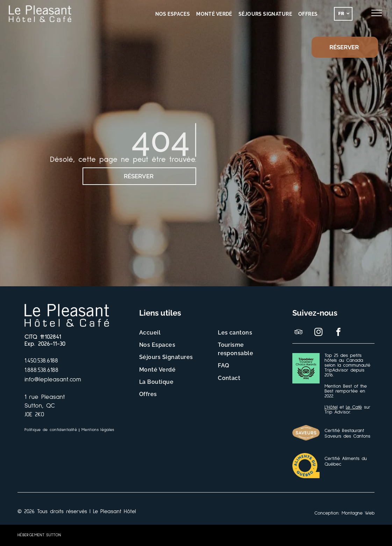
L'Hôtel (331, 407)
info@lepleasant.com (53, 380)
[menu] (377, 13)
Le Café (354, 407)
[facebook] (338, 333)
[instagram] (318, 333)
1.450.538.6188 (41, 361)
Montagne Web (358, 513)
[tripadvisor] (298, 333)
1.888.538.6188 (41, 370)
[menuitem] (173, 14)
